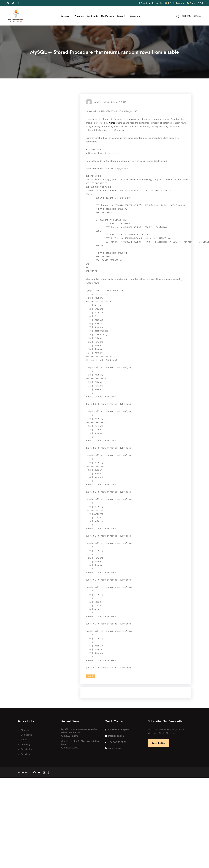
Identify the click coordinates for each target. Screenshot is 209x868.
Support (121, 16)
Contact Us (26, 735)
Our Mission (27, 749)
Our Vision (26, 754)
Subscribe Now (159, 743)
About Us (25, 730)
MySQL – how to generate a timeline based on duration (79, 731)
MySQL (91, 712)
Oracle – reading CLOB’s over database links (81, 743)
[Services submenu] (71, 16)
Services (65, 16)
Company (25, 744)
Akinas (112, 159)
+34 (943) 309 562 (192, 16)
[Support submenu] (126, 16)
